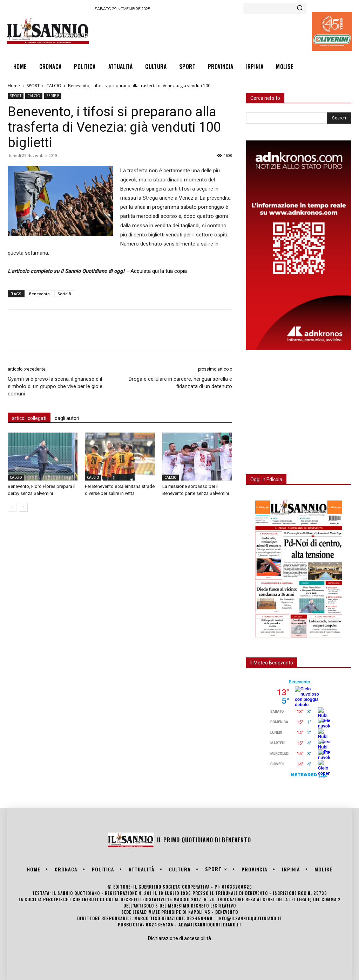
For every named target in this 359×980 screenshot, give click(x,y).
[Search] (300, 8)
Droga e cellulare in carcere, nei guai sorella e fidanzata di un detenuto (180, 383)
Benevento (39, 294)
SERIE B (53, 96)
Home (14, 86)
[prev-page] (12, 507)
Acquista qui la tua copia (159, 271)
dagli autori (67, 418)
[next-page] (23, 507)
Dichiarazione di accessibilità (179, 938)
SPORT (33, 86)
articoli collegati (29, 418)
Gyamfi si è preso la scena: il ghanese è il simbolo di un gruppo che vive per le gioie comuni (55, 386)
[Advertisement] (222, 34)
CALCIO (54, 86)
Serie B (64, 294)
